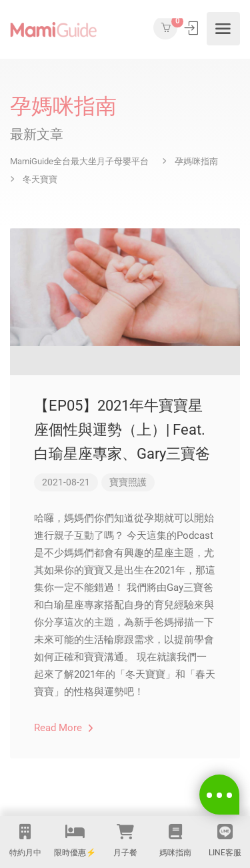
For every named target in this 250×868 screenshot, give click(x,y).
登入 (192, 28)
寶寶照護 (128, 482)
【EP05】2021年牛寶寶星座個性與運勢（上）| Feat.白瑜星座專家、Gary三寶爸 (122, 430)
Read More (64, 728)
